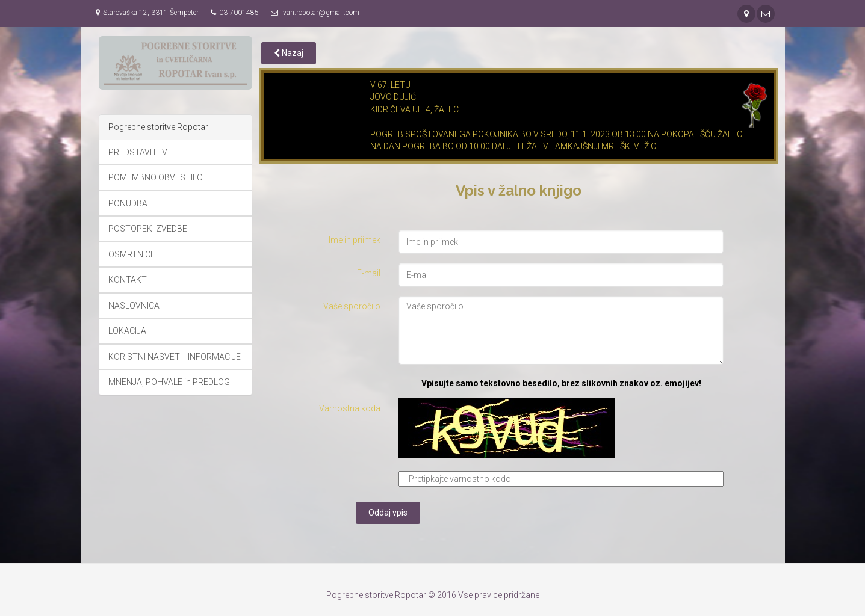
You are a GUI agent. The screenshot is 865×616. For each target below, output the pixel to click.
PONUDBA (128, 203)
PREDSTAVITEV (138, 152)
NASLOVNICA (134, 306)
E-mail (369, 273)
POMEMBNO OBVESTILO (156, 177)
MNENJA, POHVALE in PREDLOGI (170, 382)
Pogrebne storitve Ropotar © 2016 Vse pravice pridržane (433, 595)
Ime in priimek (355, 240)
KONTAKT (128, 280)
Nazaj (289, 53)
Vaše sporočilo (352, 306)
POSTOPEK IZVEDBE (148, 229)
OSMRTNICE (132, 254)
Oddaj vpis (388, 513)
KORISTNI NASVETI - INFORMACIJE (175, 357)
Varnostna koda (350, 408)
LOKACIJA (127, 331)
